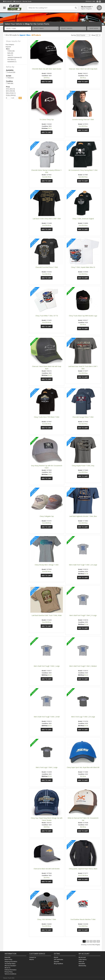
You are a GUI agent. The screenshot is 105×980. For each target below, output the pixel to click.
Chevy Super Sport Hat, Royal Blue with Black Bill (83, 767)
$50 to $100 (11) (11, 93)
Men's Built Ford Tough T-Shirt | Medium (83, 666)
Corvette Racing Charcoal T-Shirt (83, 119)
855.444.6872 (8, 1)
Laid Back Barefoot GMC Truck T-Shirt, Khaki (47, 615)
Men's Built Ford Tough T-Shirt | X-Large (83, 615)
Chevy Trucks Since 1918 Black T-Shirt (47, 417)
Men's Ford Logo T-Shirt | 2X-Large (83, 717)
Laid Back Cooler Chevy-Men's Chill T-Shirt (47, 219)
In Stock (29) (11, 72)
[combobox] (18, 28)
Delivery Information (11, 970)
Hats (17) (10, 55)
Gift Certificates (58, 959)
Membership (82, 966)
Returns (32, 959)
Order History (83, 959)
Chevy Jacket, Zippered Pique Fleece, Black (83, 869)
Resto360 (7, 957)
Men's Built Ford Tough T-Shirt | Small (47, 717)
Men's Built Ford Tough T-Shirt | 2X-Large (83, 565)
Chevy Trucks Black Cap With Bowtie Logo (83, 316)
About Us (7, 968)
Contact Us (17, 1)
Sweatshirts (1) (12, 62)
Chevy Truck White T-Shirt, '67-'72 (47, 316)
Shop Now (94, 28)
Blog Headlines (58, 964)
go (20, 98)
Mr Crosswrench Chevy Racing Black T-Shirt (83, 170)
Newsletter (82, 964)
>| (98, 941)
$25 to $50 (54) (10, 91)
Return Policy (8, 959)
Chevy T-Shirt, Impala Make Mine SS (83, 267)
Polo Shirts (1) (12, 60)
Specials (56, 962)
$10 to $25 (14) (10, 89)
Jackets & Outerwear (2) (15, 57)
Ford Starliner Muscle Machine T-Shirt (83, 919)
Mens (28, 35)
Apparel (22, 35)
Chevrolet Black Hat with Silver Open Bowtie (47, 69)
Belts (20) (10, 53)
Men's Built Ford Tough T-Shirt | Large (47, 666)
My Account (82, 957)
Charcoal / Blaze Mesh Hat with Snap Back (83, 69)
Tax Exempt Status (10, 964)
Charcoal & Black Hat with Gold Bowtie (47, 869)
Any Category (10, 45)
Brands (56, 957)
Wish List (81, 962)
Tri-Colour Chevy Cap (47, 119)
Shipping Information (11, 962)
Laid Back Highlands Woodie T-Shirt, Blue (83, 516)
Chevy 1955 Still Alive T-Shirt (47, 919)
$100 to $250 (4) (11, 95)
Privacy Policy (9, 972)
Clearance (10, 78)
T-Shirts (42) (11, 51)
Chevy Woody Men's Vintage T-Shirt (47, 565)
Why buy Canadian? (10, 966)
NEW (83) (10, 83)
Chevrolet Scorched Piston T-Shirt (47, 267)
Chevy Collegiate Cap (47, 516)
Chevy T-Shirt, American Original (83, 219)
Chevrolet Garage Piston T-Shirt (83, 417)
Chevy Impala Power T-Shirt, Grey (83, 466)
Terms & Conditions (10, 974)
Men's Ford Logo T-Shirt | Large (47, 767)
